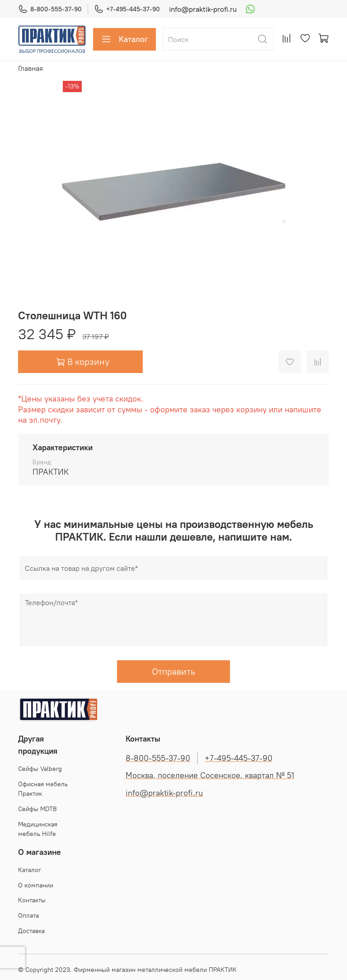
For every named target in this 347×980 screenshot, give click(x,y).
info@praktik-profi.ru (203, 9)
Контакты (32, 900)
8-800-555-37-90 (50, 9)
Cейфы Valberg (40, 769)
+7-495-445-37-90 (127, 9)
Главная (30, 68)
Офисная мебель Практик (43, 789)
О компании (36, 885)
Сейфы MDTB (38, 809)
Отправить (173, 671)
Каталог (124, 39)
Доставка (31, 931)
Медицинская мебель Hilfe (38, 829)
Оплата (28, 915)
